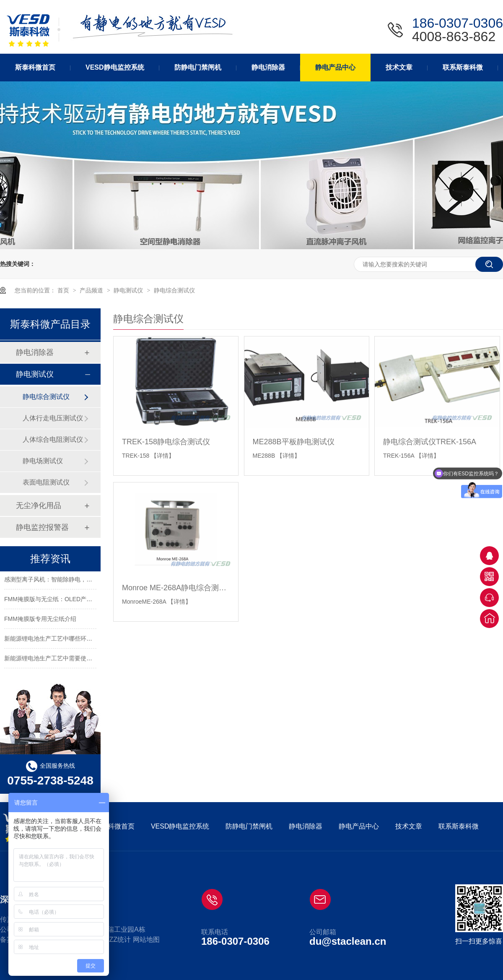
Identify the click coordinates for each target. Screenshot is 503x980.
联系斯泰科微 (459, 826)
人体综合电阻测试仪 (53, 439)
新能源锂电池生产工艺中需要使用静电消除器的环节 (72, 659)
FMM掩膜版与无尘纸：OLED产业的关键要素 (63, 600)
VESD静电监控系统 (180, 826)
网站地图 (146, 940)
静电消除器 (35, 352)
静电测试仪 (129, 290)
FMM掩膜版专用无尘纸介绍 (40, 620)
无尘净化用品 (39, 506)
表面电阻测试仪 (46, 482)
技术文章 (409, 826)
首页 (64, 290)
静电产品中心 (359, 826)
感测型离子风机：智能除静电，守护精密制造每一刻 (72, 581)
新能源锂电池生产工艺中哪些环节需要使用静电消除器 (75, 640)
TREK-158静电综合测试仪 (166, 442)
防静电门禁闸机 (249, 826)
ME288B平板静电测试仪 (294, 442)
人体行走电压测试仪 (53, 418)
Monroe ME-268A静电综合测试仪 (176, 588)
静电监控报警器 (42, 527)
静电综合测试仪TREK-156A (430, 442)
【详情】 (163, 456)
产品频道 (92, 290)
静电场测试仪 (43, 461)
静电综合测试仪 (174, 290)
